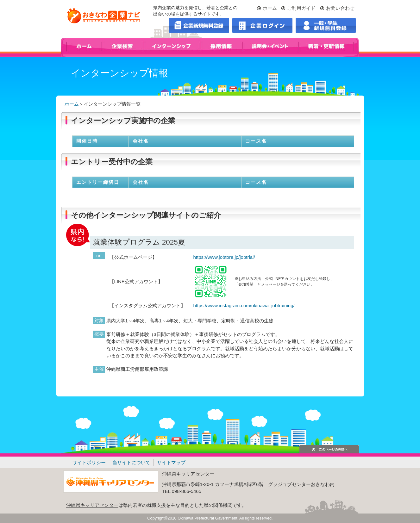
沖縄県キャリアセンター (92, 505)
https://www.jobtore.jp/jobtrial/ (224, 257)
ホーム (270, 8)
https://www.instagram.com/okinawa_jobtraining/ (244, 305)
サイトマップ (171, 462)
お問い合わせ (340, 8)
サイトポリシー (89, 462)
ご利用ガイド (301, 8)
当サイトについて (131, 462)
